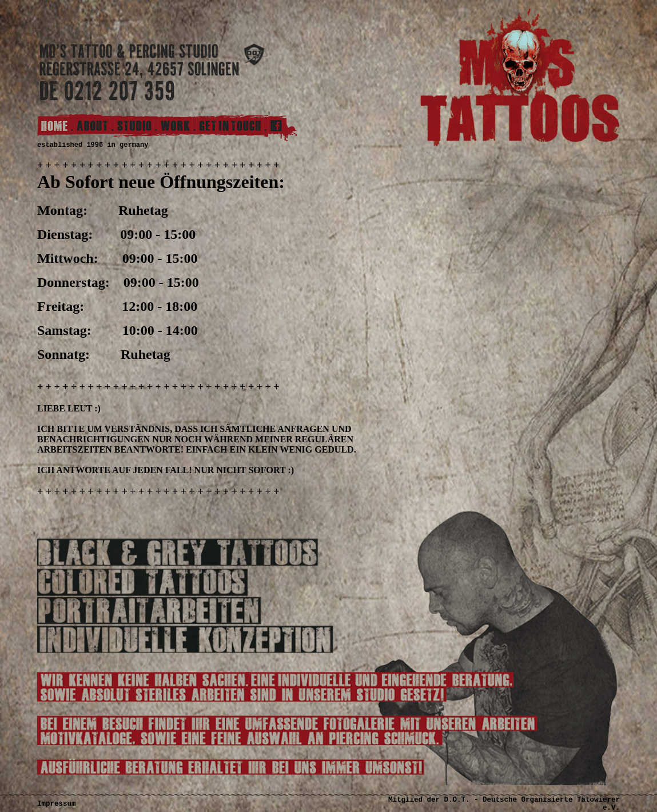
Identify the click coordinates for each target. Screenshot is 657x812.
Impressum (57, 804)
